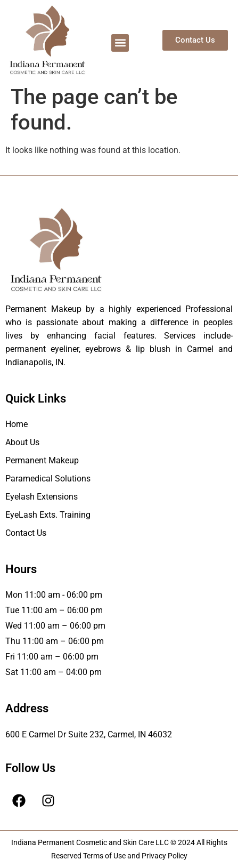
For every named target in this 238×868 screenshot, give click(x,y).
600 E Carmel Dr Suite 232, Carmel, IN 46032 (89, 734)
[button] (120, 43)
